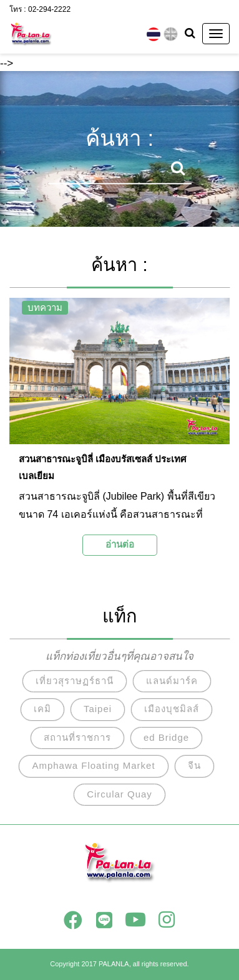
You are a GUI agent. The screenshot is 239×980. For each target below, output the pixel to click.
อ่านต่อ (120, 544)
